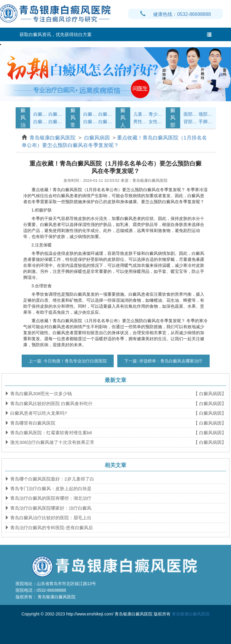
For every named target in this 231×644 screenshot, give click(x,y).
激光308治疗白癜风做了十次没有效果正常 (52, 442)
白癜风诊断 (55, 114)
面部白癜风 (190, 114)
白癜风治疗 (23, 118)
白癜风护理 (90, 114)
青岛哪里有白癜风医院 (32, 423)
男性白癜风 (140, 122)
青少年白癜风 (156, 114)
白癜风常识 (73, 118)
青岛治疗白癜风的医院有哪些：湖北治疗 (50, 498)
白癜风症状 (40, 114)
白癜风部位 (173, 118)
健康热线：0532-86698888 (176, 14)
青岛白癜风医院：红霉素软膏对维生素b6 (51, 433)
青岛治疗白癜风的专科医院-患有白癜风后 (51, 528)
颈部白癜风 (205, 114)
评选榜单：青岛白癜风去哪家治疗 (170, 361)
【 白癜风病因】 (210, 394)
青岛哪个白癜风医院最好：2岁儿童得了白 (52, 479)
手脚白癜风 (205, 122)
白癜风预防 (105, 122)
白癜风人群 (123, 118)
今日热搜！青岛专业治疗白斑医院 (75, 361)
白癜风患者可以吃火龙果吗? (38, 413)
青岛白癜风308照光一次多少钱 (40, 394)
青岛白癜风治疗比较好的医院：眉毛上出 (50, 518)
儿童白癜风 (140, 114)
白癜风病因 (40, 122)
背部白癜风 (190, 122)
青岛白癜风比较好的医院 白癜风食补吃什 (51, 403)
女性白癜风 (156, 122)
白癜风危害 (55, 122)
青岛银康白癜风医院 (53, 138)
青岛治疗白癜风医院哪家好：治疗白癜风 (50, 508)
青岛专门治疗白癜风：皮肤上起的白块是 (50, 488)
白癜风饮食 (105, 114)
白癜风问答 (90, 122)
